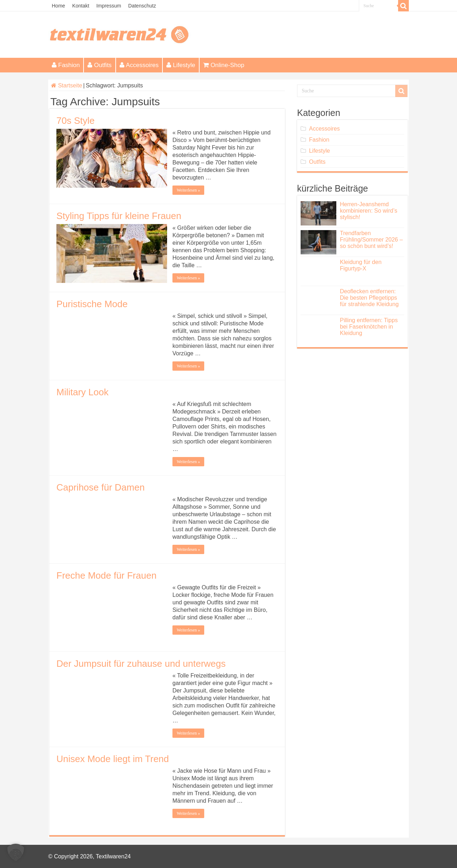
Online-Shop (224, 65)
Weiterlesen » (188, 190)
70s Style (76, 121)
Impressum (109, 6)
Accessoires (139, 65)
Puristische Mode (92, 304)
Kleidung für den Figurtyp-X (361, 265)
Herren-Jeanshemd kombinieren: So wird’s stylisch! (369, 211)
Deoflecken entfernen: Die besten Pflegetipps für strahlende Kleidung (369, 298)
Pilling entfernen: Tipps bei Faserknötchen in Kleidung (369, 327)
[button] (16, 852)
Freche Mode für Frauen (106, 575)
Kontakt (81, 6)
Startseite (67, 85)
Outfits (99, 65)
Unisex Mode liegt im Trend (113, 759)
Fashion (66, 65)
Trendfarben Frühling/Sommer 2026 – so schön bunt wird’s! (371, 240)
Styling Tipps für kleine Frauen (119, 216)
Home (58, 6)
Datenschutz (142, 6)
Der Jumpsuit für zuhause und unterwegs (141, 664)
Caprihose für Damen (101, 487)
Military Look (82, 392)
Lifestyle (181, 65)
